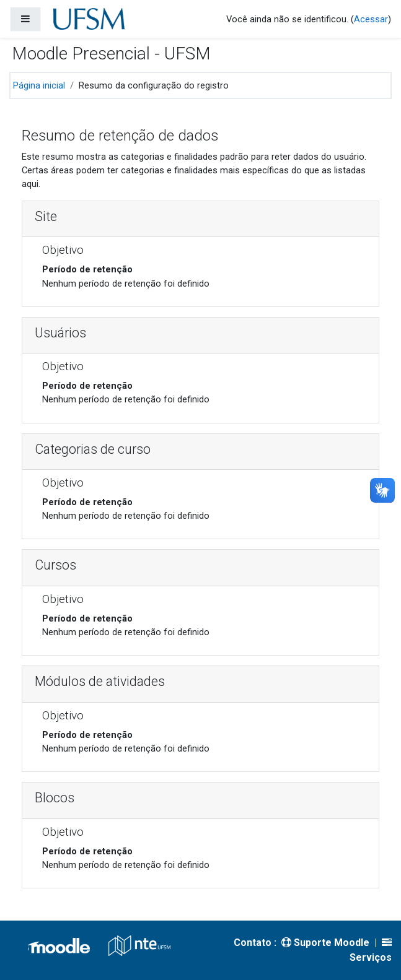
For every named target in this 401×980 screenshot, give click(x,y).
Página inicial (39, 85)
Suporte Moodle (325, 943)
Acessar (371, 19)
